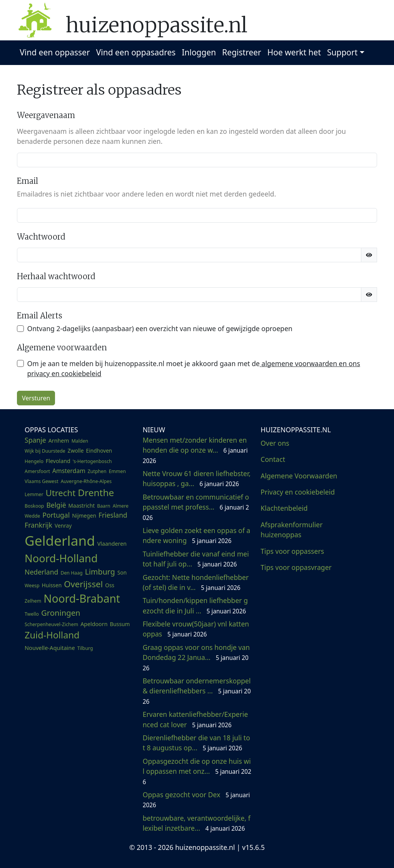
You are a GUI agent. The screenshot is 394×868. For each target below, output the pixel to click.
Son (122, 572)
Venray (63, 526)
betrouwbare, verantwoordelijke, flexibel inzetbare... (197, 823)
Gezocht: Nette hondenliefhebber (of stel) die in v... (196, 582)
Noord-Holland (61, 558)
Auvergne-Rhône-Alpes (86, 481)
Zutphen (97, 471)
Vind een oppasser (55, 52)
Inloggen (199, 52)
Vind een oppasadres (136, 52)
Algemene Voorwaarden (299, 476)
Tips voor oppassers (292, 551)
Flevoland (58, 461)
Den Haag (71, 573)
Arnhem (59, 441)
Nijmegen (84, 516)
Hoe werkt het (294, 52)
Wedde (32, 516)
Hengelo (34, 461)
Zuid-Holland (52, 635)
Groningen (61, 613)
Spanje (35, 440)
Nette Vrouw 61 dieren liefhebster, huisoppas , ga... (197, 478)
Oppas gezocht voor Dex (196, 800)
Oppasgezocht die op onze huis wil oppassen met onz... (197, 771)
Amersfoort (37, 471)
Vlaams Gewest (42, 481)
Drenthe (96, 492)
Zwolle (76, 451)
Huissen (52, 585)
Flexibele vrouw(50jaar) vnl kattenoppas (196, 629)
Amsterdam (69, 471)
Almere (121, 506)
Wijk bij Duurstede (45, 451)
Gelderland (60, 540)
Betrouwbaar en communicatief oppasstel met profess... (196, 507)
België (56, 505)
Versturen (36, 398)
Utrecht (60, 493)
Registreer (242, 52)
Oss (110, 585)
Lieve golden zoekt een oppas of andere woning (197, 535)
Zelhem (33, 601)
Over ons (275, 443)
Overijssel (83, 584)
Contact (273, 459)
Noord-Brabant (82, 598)
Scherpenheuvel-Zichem (51, 624)
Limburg (100, 572)
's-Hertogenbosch (92, 461)
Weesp (32, 586)
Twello (32, 614)
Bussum (120, 624)
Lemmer (34, 494)
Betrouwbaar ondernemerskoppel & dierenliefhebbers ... (197, 691)
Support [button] (342, 52)
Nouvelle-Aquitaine (50, 648)
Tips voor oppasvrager (296, 567)
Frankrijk (38, 525)
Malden (80, 441)
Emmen (117, 471)
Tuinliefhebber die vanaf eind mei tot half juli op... (196, 559)
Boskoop (34, 506)
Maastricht (82, 506)
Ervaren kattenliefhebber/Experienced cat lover (195, 719)
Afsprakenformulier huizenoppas (291, 530)
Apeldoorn (94, 624)
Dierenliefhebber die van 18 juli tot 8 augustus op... (196, 743)
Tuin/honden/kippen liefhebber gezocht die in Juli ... (195, 605)
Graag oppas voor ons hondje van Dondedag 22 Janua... (196, 657)
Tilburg (85, 648)
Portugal (56, 515)
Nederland (41, 572)
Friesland (113, 515)
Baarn (104, 506)
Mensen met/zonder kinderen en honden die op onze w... (195, 450)
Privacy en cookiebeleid (298, 492)
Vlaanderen (112, 544)
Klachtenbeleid (284, 508)
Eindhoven (99, 451)
